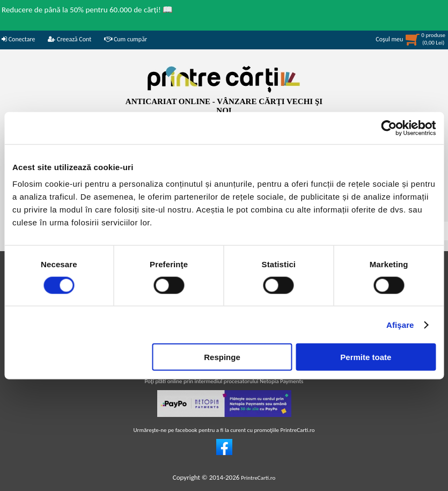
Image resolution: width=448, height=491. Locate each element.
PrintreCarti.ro (258, 478)
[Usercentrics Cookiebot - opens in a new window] (389, 128)
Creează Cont (69, 39)
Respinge (222, 357)
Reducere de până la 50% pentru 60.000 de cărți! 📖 (87, 10)
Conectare (18, 39)
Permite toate (366, 357)
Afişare (400, 324)
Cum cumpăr (126, 39)
